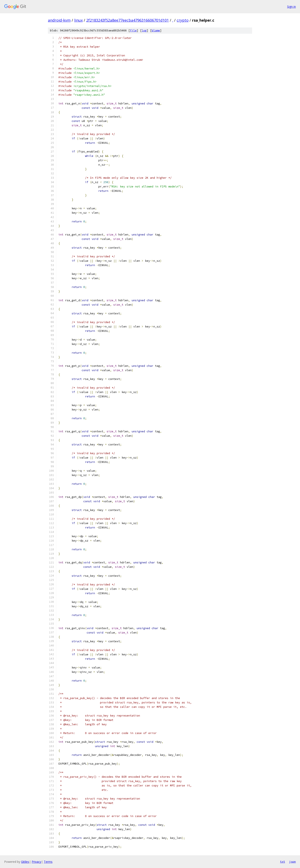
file (133, 30)
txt (282, 862)
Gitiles (25, 862)
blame (156, 30)
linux (78, 20)
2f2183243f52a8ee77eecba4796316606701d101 (127, 20)
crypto (183, 20)
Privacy (36, 862)
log (144, 30)
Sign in (291, 7)
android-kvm (59, 20)
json (292, 862)
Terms (48, 862)
